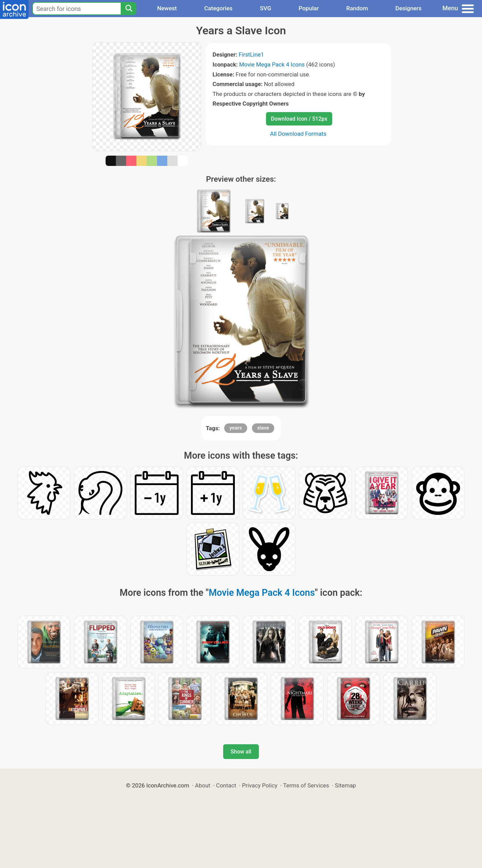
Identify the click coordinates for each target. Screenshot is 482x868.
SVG (266, 8)
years (236, 428)
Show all (241, 752)
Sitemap (346, 785)
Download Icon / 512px (299, 119)
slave (263, 428)
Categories (219, 8)
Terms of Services (306, 785)
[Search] (129, 9)
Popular (309, 8)
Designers (408, 8)
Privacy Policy (260, 785)
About (203, 785)
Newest (167, 8)
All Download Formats (298, 134)
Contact (226, 785)
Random (357, 8)
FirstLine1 (251, 55)
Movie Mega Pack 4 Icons (272, 64)
